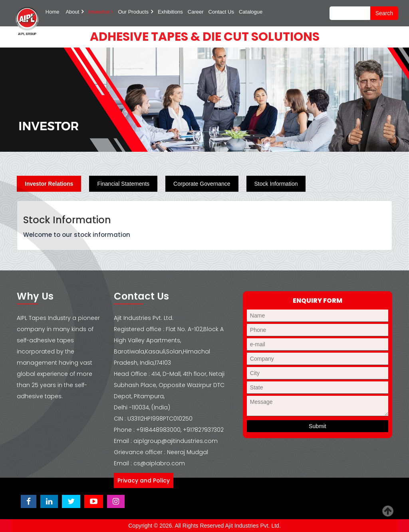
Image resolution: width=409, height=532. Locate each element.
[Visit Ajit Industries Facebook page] (29, 501)
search (384, 13)
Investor (101, 12)
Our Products (133, 12)
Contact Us (221, 12)
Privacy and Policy (144, 480)
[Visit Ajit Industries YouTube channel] (94, 501)
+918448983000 (158, 430)
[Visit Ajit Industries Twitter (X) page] (71, 501)
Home (53, 12)
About (72, 12)
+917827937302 (203, 430)
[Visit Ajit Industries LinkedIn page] (49, 501)
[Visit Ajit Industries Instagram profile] (116, 501)
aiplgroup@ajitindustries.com (176, 441)
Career (196, 12)
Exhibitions (170, 12)
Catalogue (251, 12)
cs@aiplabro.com (159, 463)
